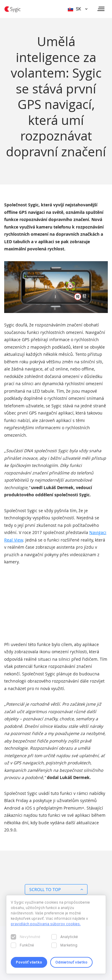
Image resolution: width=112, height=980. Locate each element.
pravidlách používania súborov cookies (45, 924)
